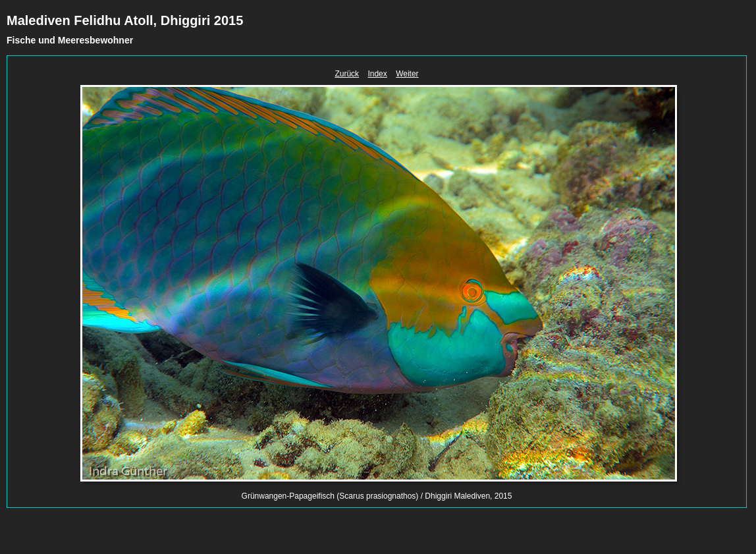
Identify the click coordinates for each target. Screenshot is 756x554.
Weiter (407, 74)
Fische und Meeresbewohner (70, 40)
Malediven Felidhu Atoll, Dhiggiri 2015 (125, 20)
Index (377, 74)
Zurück (347, 74)
